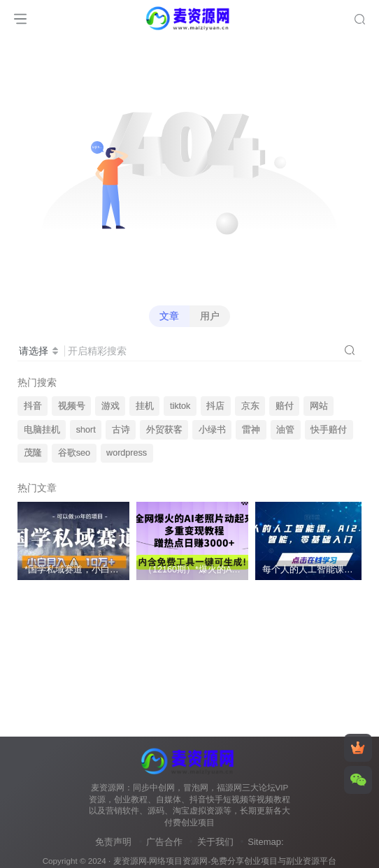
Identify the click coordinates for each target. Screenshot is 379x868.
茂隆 (33, 453)
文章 (169, 316)
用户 (210, 316)
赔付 (285, 406)
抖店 (215, 406)
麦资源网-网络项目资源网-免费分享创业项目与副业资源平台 (225, 861)
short (86, 430)
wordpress (127, 453)
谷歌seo (74, 453)
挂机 (145, 406)
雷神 (251, 430)
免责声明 (113, 842)
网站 (319, 406)
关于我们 (215, 842)
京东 (250, 406)
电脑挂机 (42, 430)
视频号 (72, 406)
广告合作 (164, 842)
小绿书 (212, 430)
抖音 (33, 406)
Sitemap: (265, 842)
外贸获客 (164, 430)
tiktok (180, 406)
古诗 (121, 430)
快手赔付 (329, 430)
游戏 (110, 406)
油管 (285, 430)
